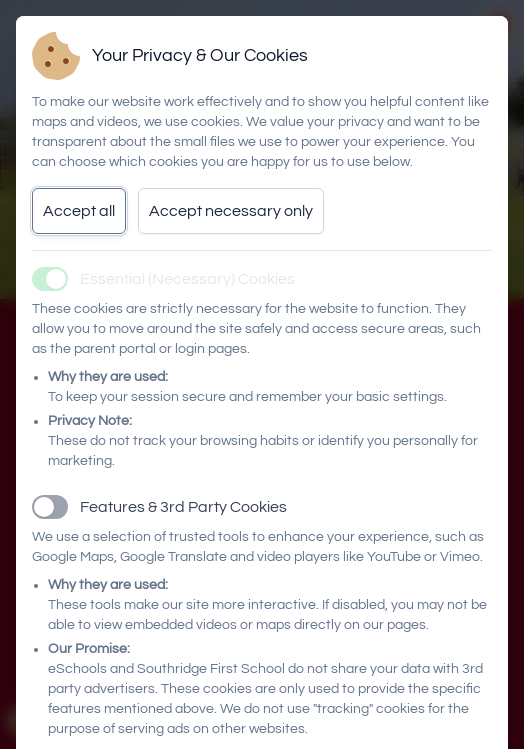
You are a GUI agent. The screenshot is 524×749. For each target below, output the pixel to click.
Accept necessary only (231, 211)
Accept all (79, 211)
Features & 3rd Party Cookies (183, 507)
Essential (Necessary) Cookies (187, 279)
